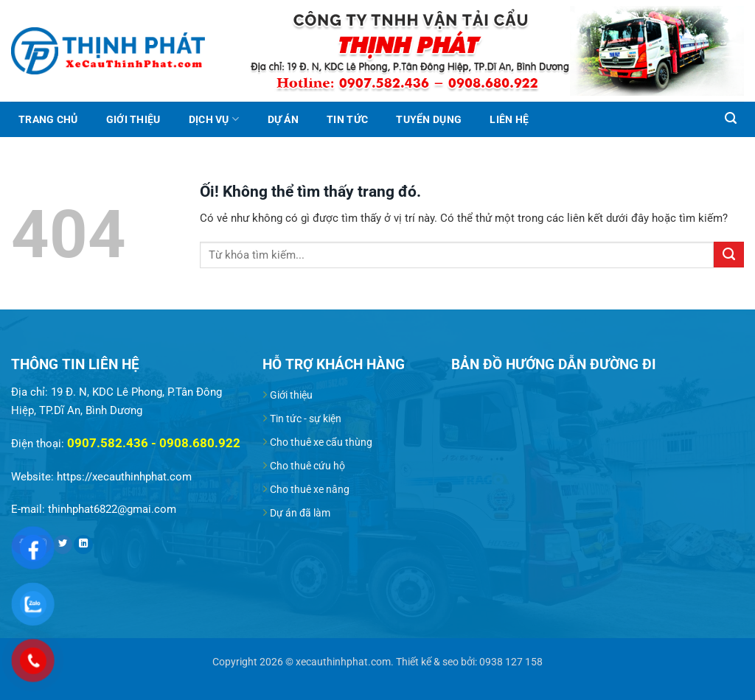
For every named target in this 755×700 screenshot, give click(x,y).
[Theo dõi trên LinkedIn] (83, 545)
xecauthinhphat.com (343, 662)
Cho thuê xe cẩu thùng (321, 442)
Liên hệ (509, 119)
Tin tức (347, 119)
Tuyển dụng (429, 119)
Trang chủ (48, 119)
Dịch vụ (214, 119)
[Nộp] (729, 255)
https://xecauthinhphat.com (124, 477)
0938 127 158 (511, 662)
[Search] (730, 119)
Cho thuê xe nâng (310, 489)
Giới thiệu (133, 119)
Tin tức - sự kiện (306, 419)
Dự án (283, 119)
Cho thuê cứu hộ (307, 466)
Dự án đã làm (300, 513)
